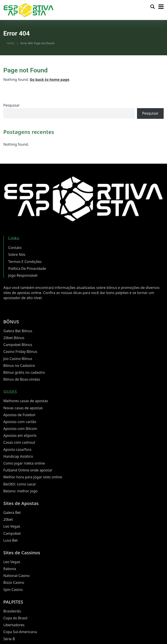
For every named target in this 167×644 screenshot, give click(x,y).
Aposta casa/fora (17, 449)
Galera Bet (12, 513)
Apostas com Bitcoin (20, 429)
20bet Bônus (14, 338)
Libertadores (14, 625)
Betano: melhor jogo (20, 491)
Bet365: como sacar (20, 484)
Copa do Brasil (15, 618)
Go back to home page (50, 80)
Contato (15, 248)
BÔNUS (11, 322)
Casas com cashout (19, 442)
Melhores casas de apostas (26, 401)
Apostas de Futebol (19, 415)
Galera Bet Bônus (18, 331)
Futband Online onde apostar (28, 470)
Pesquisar (11, 105)
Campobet (12, 533)
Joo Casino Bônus (18, 359)
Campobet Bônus (18, 345)
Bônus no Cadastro (19, 366)
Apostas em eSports (20, 435)
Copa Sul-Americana (20, 632)
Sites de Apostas (21, 503)
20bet (8, 519)
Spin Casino (13, 590)
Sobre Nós (17, 254)
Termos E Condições (25, 262)
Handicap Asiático (18, 456)
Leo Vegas (12, 526)
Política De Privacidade (27, 268)
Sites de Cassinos (22, 553)
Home (10, 43)
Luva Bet (11, 540)
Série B (9, 639)
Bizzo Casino (14, 582)
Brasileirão (12, 611)
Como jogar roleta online (24, 463)
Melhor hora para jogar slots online (33, 477)
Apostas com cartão (20, 422)
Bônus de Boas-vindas (22, 379)
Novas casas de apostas (23, 408)
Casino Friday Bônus (20, 352)
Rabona (10, 569)
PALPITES (13, 602)
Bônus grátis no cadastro (24, 372)
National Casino (16, 576)
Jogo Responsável (23, 275)
